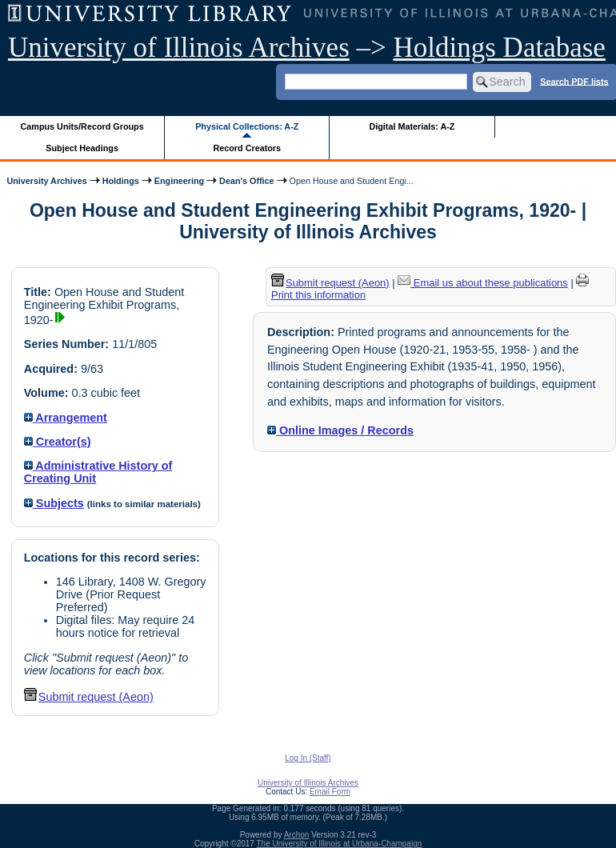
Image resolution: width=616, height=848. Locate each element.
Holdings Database (500, 48)
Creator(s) (58, 442)
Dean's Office (246, 181)
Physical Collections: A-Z (247, 126)
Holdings (121, 181)
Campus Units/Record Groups (82, 126)
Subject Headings (82, 148)
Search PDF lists (574, 81)
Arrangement (66, 418)
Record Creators (247, 148)
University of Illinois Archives (179, 48)
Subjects (54, 503)
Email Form (330, 792)
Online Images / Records (340, 430)
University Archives (46, 181)
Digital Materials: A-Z (412, 126)
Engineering (179, 181)
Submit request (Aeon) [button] (89, 697)
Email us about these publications (483, 283)
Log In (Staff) (308, 758)
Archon (297, 835)
